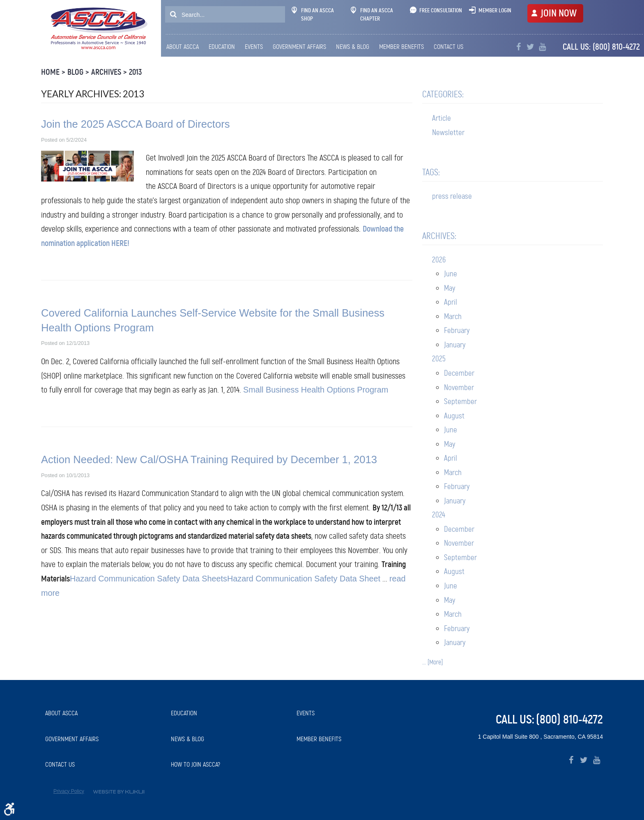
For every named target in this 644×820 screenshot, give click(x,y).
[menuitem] (184, 47)
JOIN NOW (559, 13)
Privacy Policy (69, 791)
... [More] (432, 662)
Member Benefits (401, 47)
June (451, 274)
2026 (439, 260)
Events (254, 47)
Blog (75, 72)
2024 (439, 515)
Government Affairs (299, 47)
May (450, 288)
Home (50, 72)
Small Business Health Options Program (316, 390)
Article (442, 118)
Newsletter (448, 132)
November (459, 387)
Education (222, 47)
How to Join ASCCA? (195, 764)
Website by (119, 792)
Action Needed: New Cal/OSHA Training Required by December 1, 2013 (209, 459)
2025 (439, 359)
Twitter (530, 47)
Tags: (431, 172)
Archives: (439, 236)
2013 (135, 72)
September (460, 401)
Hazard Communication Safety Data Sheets (148, 579)
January (455, 345)
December (459, 373)
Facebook (519, 47)
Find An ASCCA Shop (313, 14)
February (457, 330)
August (454, 416)
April (451, 302)
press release (452, 196)
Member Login (495, 10)
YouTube (542, 47)
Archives (106, 72)
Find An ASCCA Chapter (372, 14)
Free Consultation (441, 10)
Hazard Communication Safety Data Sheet (304, 579)
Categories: (443, 94)
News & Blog (353, 47)
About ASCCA (183, 47)
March (453, 316)
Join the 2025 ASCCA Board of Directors (136, 124)
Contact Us (448, 47)
